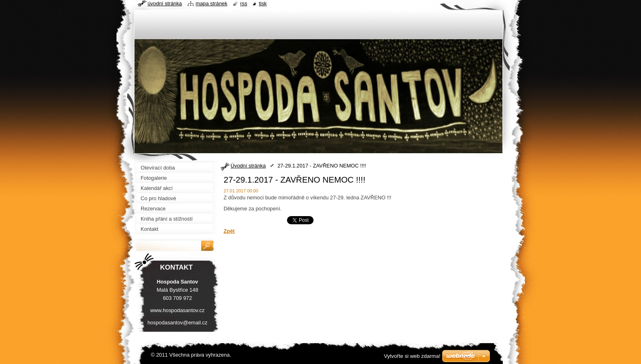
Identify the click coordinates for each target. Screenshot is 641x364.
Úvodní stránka (248, 166)
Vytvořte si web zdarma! (412, 356)
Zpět (229, 231)
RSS (244, 3)
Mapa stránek (212, 3)
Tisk (263, 3)
